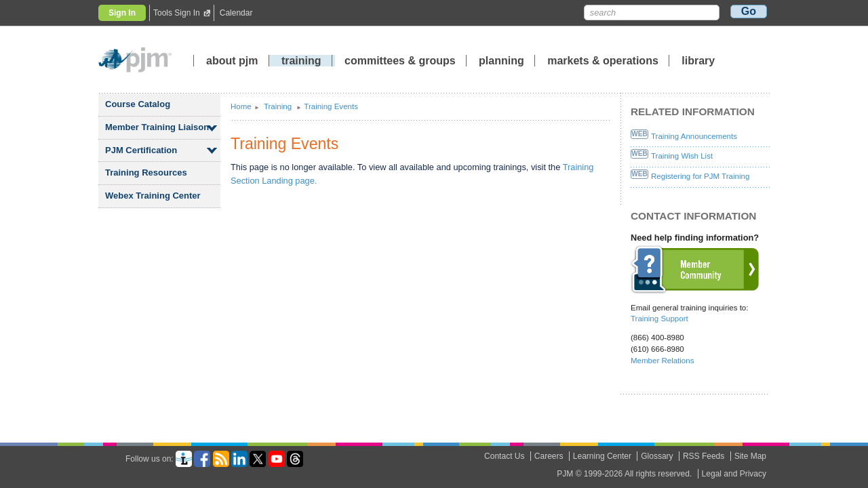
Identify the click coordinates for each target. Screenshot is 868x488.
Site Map (750, 456)
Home (241, 106)
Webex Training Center (153, 196)
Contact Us (504, 456)
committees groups (400, 61)
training (303, 61)
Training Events (331, 106)
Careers (549, 456)
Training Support (659, 319)
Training (279, 106)
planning (501, 61)
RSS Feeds (704, 456)
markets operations (603, 61)
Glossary (657, 456)
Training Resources (146, 172)
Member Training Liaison (157, 127)
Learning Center (602, 456)
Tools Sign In (177, 13)
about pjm (232, 61)
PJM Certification (141, 150)
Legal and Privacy (734, 474)
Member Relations (662, 361)
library (698, 61)
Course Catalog (138, 104)
